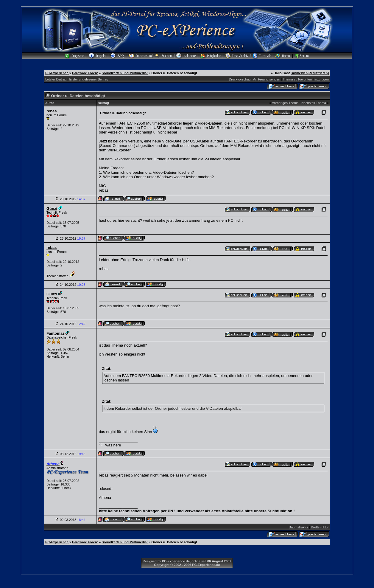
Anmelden (300, 73)
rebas (52, 111)
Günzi (52, 208)
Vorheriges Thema (285, 103)
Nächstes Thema (314, 103)
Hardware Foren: (85, 73)
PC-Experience (57, 73)
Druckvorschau (240, 79)
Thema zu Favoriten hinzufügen (306, 79)
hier (121, 220)
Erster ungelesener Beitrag (89, 79)
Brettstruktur (320, 527)
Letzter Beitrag (56, 79)
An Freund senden (267, 79)
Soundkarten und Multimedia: (125, 73)
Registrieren (318, 73)
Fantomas (56, 333)
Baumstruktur (299, 527)
